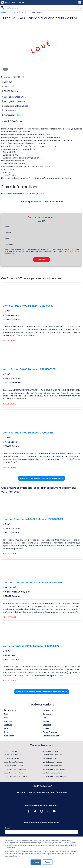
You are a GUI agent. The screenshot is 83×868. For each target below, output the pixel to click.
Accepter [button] (36, 862)
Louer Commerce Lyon (13, 766)
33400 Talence (36, 12)
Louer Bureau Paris (12, 758)
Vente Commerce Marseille (54, 769)
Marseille (8, 721)
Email (7, 828)
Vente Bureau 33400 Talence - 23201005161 (28, 433)
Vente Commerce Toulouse (54, 776)
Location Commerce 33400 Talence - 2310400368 (32, 583)
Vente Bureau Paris (51, 758)
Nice (6, 728)
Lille (45, 718)
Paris (6, 714)
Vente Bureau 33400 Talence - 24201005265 (29, 369)
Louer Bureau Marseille (13, 755)
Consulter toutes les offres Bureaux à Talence (41, 478)
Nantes (7, 732)
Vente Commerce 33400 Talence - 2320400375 (31, 646)
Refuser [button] (48, 862)
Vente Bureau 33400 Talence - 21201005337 (29, 306)
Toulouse (8, 725)
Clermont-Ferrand (51, 736)
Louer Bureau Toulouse (14, 762)
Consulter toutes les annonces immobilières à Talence (42, 692)
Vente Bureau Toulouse (53, 762)
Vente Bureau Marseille (52, 755)
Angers (46, 728)
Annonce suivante (54, 201)
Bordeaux (47, 714)
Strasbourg (48, 710)
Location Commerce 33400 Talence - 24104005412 (33, 519)
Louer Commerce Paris (14, 773)
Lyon (6, 718)
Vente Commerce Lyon (52, 766)
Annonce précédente (31, 201)
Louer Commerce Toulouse (15, 776)
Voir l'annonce (9, 340)
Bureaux (14, 12)
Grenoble (47, 725)
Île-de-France (10, 710)
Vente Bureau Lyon (51, 751)
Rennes (46, 721)
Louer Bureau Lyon (12, 751)
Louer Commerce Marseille (15, 769)
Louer (24, 12)
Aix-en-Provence (50, 732)
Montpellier (9, 736)
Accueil (4, 12)
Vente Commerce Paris (53, 773)
